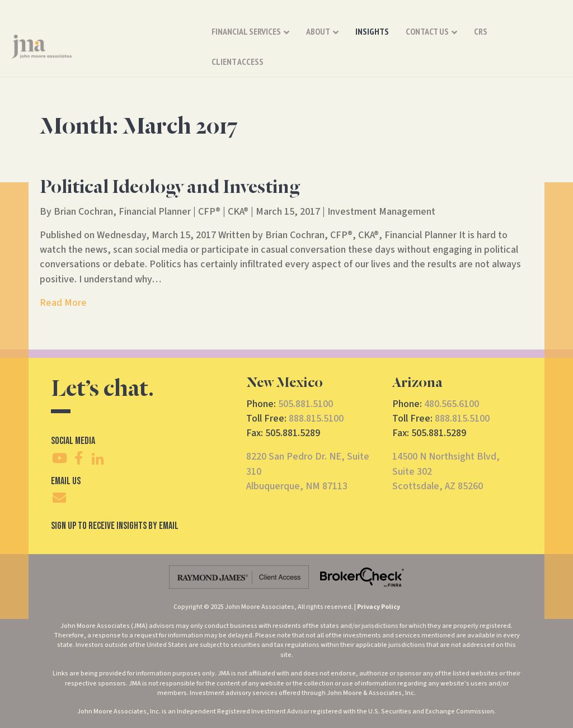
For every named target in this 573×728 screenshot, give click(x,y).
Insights (372, 39)
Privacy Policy (379, 607)
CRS (481, 39)
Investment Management (381, 212)
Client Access (530, 39)
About (318, 39)
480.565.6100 (452, 404)
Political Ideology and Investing (170, 188)
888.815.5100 (316, 419)
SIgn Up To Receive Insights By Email (115, 526)
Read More (63, 303)
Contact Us (427, 39)
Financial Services (246, 39)
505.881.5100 (306, 404)
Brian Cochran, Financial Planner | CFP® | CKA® (151, 212)
